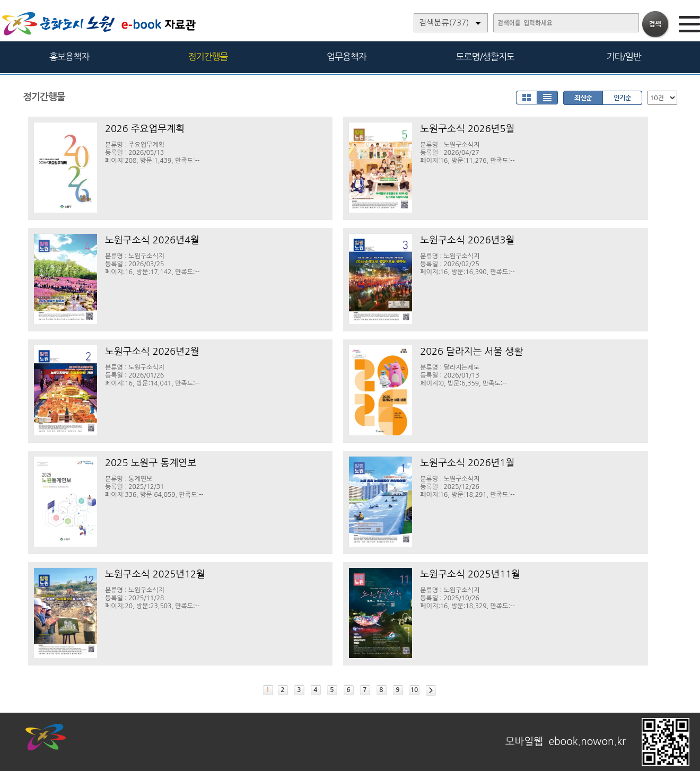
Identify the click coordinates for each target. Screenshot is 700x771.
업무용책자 (347, 56)
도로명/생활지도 (485, 56)
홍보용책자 (69, 56)
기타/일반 (623, 56)
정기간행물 (208, 56)
